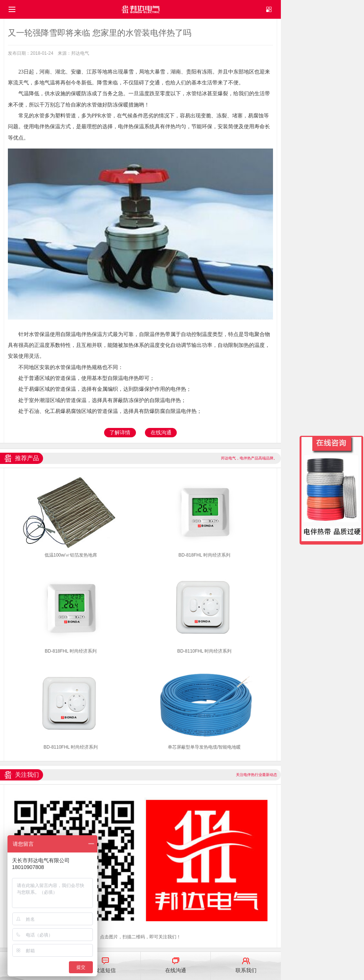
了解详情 (120, 432)
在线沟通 (161, 432)
